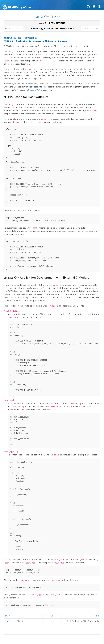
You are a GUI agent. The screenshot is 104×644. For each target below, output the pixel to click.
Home (86, 29)
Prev (7, 29)
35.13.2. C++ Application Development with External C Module (36, 41)
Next (96, 29)
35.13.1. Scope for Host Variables (21, 38)
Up (16, 29)
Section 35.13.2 (35, 90)
